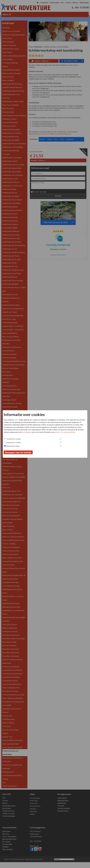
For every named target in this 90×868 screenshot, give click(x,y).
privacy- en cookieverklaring (65, 432)
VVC (16, 420)
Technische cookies (14, 439)
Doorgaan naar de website (18, 453)
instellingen (26, 432)
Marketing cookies (13, 446)
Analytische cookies (14, 442)
